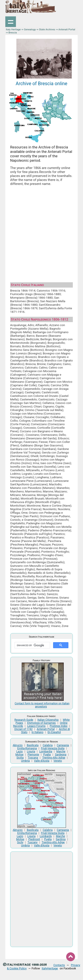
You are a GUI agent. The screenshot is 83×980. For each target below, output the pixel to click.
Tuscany (32, 842)
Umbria (25, 761)
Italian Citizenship (48, 720)
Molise (19, 755)
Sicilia (20, 758)
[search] (32, 645)
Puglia (47, 755)
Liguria (31, 751)
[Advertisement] (41, 232)
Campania (63, 745)
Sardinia (61, 839)
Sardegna (61, 755)
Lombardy (46, 836)
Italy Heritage (13, 29)
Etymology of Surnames (41, 723)
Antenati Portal (67, 29)
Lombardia (46, 751)
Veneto (58, 761)
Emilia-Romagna (27, 748)
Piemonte (33, 755)
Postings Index (59, 726)
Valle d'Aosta (41, 761)
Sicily (20, 842)
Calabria (48, 745)
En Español (54, 732)
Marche (61, 751)
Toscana (33, 758)
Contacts (59, 965)
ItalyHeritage (50, 968)
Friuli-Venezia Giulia (53, 748)
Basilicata (33, 745)
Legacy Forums (36, 726)
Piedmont (34, 839)
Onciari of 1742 (23, 729)
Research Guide (24, 720)
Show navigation (11, 22)
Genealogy (30, 29)
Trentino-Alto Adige (54, 758)
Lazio (20, 751)
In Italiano (38, 732)
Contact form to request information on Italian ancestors (42, 705)
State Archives (47, 29)
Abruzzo (18, 745)
